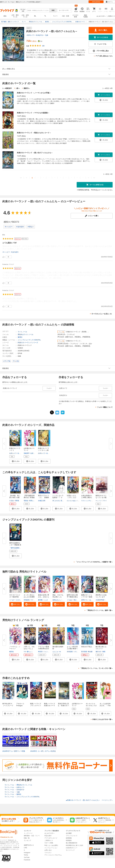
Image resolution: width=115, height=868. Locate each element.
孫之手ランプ (78, 600)
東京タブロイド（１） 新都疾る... (44, 497)
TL (45, 16)
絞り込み (23, 10)
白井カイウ (31, 35)
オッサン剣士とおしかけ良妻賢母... (29, 597)
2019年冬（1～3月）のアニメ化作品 (43, 751)
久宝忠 (11, 501)
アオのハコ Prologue (20, 705)
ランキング (27, 840)
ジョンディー (48, 652)
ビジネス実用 (75, 16)
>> (94, 178)
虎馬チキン (85, 600)
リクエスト (48, 853)
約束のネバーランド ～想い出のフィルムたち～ (35, 153)
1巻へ (18, 88)
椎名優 (90, 652)
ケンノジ (98, 501)
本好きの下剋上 (87, 647)
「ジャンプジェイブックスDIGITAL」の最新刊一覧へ (94, 562)
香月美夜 (84, 652)
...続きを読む (57, 278)
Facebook (27, 860)
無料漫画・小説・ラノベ (32, 836)
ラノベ (55, 16)
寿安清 (40, 652)
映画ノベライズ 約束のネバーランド (50, 706)
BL (35, 16)
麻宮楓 (40, 600)
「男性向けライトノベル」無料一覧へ (99, 610)
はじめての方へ (101, 16)
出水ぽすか (40, 35)
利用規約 (69, 840)
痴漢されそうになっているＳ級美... (101, 497)
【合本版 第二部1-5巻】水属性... (15, 497)
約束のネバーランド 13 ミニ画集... (44, 450)
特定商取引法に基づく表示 (75, 845)
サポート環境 (49, 843)
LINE (25, 848)
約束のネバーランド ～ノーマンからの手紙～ (34, 93)
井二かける (56, 501)
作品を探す (48, 836)
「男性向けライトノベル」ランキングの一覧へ (96, 668)
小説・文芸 (65, 16)
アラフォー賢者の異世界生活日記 (44, 649)
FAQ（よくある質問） (52, 845)
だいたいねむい (72, 501)
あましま (92, 600)
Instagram (27, 853)
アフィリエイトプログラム (53, 855)
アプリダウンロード (51, 838)
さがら (18, 600)
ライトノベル (22, 332)
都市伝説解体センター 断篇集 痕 (15, 544)
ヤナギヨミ (34, 600)
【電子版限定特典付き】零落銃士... (29, 497)
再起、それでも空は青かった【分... (58, 597)
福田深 (64, 600)
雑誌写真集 (86, 16)
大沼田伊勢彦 (100, 600)
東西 (104, 652)
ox (60, 652)
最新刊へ (27, 88)
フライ (105, 501)
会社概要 (69, 833)
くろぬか (70, 600)
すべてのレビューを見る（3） (102, 314)
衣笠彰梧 (70, 652)
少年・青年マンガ (15, 16)
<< (21, 178)
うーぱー (12, 600)
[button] (16, 461)
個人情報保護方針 (72, 843)
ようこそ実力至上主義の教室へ (72, 648)
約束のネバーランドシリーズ (28, 343)
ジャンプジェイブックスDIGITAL (29, 340)
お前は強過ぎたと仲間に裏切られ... (87, 497)
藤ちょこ (30, 652)
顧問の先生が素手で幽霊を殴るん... (72, 597)
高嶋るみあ (64, 501)
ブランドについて (72, 836)
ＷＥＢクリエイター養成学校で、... (15, 597)
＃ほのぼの (20, 227)
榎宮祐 (11, 652)
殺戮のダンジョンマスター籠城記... (87, 597)
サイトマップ (70, 850)
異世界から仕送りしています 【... (101, 597)
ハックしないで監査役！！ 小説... (58, 497)
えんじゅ (55, 652)
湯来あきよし (57, 600)
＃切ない (31, 227)
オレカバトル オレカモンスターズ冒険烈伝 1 (91, 706)
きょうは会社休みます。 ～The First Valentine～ (105, 706)
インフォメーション (51, 848)
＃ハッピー (9, 227)
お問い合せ (48, 850)
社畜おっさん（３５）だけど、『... (72, 497)
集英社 (20, 337)
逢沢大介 (98, 652)
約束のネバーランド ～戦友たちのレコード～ (34, 133)
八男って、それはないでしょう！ (29, 649)
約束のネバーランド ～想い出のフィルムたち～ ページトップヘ (89, 800)
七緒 (46, 35)
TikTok (26, 855)
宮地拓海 (27, 600)
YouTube (27, 857)
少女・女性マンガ (25, 16)
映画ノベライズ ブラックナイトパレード (36, 706)
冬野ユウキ (33, 501)
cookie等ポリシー (72, 848)
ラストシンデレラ (87, 501)
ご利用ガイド (111, 16)
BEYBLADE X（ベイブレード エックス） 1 (8, 706)
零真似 (26, 501)
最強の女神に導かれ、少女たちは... (44, 597)
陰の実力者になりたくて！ (101, 648)
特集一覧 (27, 838)
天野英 (17, 501)
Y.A (25, 652)
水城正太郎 (42, 501)
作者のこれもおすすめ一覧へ (102, 719)
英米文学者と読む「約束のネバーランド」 (63, 706)
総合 (5, 16)
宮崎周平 (27, 453)
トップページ (28, 833)
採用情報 (69, 838)
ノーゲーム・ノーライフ (15, 648)
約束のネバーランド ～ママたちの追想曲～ (33, 113)
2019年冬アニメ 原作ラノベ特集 (14, 751)
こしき (46, 600)
